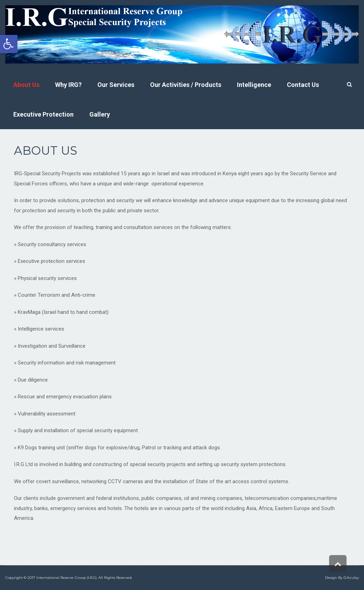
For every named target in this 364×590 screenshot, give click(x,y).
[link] (9, 44)
